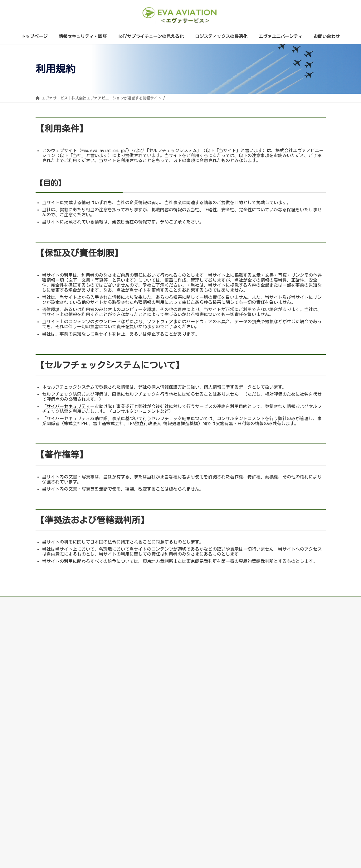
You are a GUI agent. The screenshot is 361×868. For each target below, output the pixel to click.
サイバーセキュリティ (68, 406)
